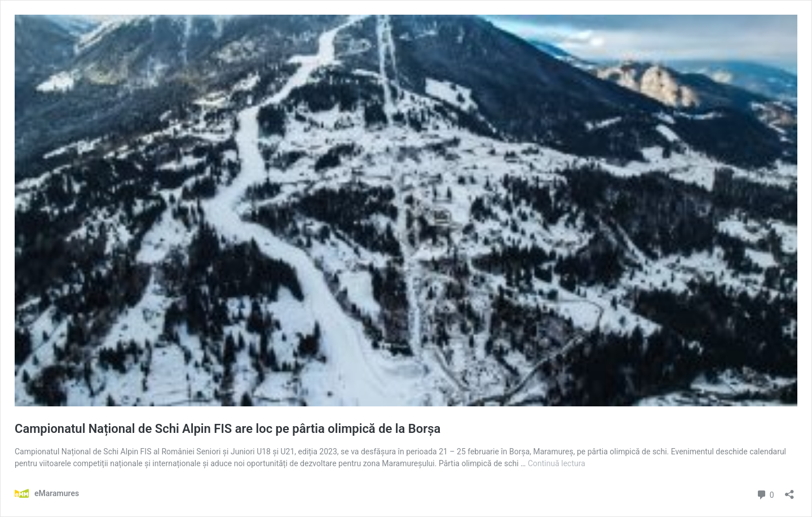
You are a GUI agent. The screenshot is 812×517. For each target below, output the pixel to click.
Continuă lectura (557, 463)
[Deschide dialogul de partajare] (789, 491)
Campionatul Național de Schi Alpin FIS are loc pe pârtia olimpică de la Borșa (228, 429)
